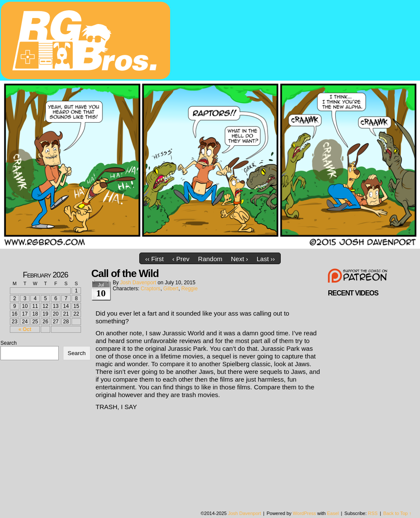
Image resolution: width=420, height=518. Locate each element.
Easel (333, 513)
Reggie (189, 289)
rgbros (87, 42)
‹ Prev (181, 259)
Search (9, 343)
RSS (373, 513)
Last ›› (266, 259)
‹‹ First (154, 259)
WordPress (304, 513)
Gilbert (171, 289)
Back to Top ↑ (397, 513)
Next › (240, 259)
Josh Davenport (138, 283)
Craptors (150, 289)
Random (210, 259)
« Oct (25, 329)
